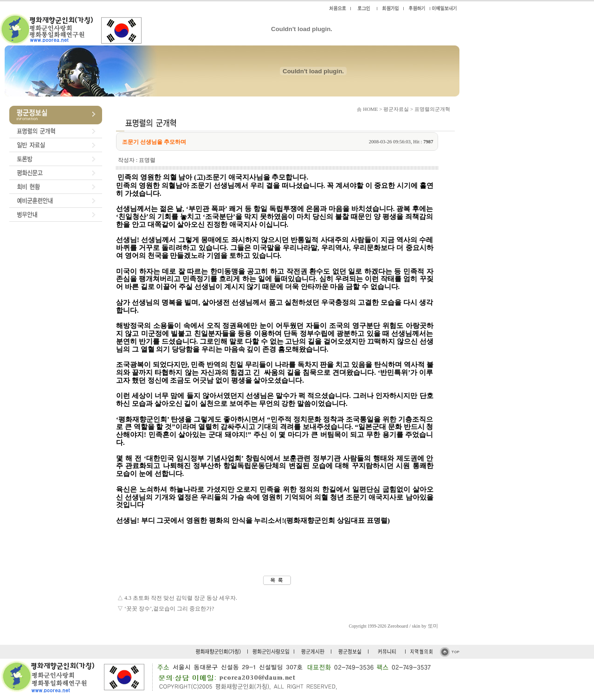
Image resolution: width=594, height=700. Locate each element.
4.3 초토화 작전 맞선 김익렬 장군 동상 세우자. (181, 598)
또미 (433, 626)
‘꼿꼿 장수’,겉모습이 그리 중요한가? (169, 609)
